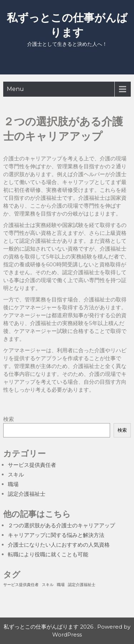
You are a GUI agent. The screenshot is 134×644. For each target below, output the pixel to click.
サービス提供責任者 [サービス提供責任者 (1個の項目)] (21, 585)
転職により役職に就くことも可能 (48, 554)
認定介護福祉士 (27, 494)
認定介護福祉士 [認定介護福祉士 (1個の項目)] (82, 585)
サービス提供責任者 (32, 465)
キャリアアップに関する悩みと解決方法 (56, 535)
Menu (15, 89)
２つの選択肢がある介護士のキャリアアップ (61, 525)
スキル (16, 474)
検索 (9, 419)
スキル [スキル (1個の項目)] (48, 585)
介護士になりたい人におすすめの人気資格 (59, 545)
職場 (13, 484)
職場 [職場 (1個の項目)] (61, 585)
